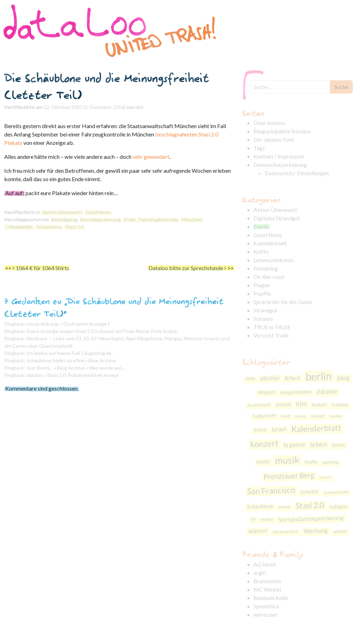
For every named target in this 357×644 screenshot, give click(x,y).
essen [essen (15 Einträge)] (283, 404)
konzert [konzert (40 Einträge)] (264, 444)
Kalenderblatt (270, 243)
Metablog (266, 268)
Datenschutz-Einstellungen (297, 173)
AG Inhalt (265, 564)
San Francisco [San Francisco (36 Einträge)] (271, 490)
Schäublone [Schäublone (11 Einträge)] (260, 506)
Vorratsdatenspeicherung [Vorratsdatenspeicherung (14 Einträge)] (311, 519)
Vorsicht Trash (271, 335)
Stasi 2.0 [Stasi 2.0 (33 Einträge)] (310, 505)
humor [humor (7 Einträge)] (336, 416)
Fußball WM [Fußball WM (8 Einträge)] (264, 416)
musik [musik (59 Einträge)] (287, 460)
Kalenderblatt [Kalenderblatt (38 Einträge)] (316, 428)
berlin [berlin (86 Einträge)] (319, 376)
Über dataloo (269, 123)
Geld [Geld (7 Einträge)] (286, 416)
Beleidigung (64, 219)
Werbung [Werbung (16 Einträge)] (316, 531)
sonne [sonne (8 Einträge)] (285, 507)
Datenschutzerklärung (280, 165)
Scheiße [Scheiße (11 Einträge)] (309, 492)
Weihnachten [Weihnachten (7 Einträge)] (286, 532)
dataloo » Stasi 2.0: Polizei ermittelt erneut (73, 375)
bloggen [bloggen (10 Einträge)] (267, 392)
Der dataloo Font (274, 139)
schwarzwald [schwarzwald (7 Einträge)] (336, 492)
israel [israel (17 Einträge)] (279, 429)
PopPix (262, 293)
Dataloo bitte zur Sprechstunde (187, 268)
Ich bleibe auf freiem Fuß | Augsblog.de (69, 353)
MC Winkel (267, 589)
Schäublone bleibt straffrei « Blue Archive (71, 360)
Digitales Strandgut (277, 218)
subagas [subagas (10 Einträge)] (339, 506)
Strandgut (265, 310)
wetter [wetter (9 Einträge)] (340, 531)
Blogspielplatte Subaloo (282, 131)
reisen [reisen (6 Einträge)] (326, 477)
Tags (259, 148)
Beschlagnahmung (101, 219)
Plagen (262, 285)
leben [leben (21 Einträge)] (318, 445)
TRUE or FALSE (272, 327)
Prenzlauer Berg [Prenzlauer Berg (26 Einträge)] (289, 476)
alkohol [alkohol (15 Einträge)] (270, 378)
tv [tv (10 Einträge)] (253, 519)
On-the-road (269, 277)
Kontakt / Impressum (279, 156)
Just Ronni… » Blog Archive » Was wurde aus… (76, 368)
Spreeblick (266, 606)
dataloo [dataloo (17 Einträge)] (327, 391)
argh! (260, 573)
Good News (98, 212)
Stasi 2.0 (74, 227)
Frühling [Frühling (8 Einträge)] (340, 405)
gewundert (157, 157)
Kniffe (261, 251)
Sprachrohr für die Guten (283, 302)
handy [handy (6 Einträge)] (301, 416)
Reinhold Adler (271, 598)
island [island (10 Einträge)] (260, 430)
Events (261, 226)
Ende (130, 219)
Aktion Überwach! (62, 212)
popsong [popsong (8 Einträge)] (331, 462)
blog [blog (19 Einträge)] (344, 377)
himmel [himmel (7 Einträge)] (318, 416)
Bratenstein (267, 581)
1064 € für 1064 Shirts (41, 268)
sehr (138, 157)
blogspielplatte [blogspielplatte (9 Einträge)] (296, 392)
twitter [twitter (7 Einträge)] (267, 519)
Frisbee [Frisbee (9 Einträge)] (319, 405)
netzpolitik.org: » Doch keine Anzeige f (68, 324)
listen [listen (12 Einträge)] (338, 445)
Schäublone (49, 227)
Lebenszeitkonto (274, 260)
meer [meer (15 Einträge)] (263, 461)
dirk (140, 107)
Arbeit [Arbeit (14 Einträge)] (293, 378)
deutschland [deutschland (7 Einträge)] (259, 405)
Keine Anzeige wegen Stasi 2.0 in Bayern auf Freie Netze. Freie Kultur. (102, 331)
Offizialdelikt (19, 227)
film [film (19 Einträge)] (301, 404)
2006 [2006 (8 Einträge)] (250, 378)
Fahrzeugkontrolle (158, 219)
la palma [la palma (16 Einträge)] (294, 445)
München (192, 219)
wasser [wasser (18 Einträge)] (258, 531)
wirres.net (265, 615)
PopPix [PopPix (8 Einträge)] (311, 462)
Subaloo (263, 319)
